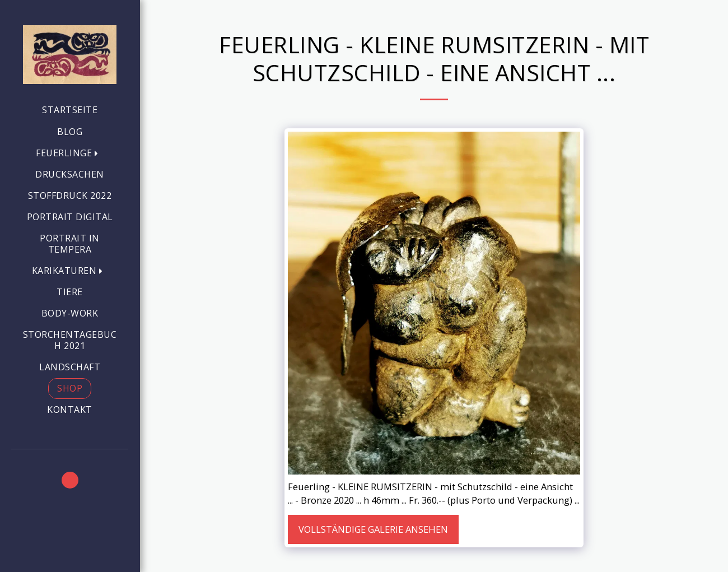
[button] (70, 153)
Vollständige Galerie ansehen (373, 529)
